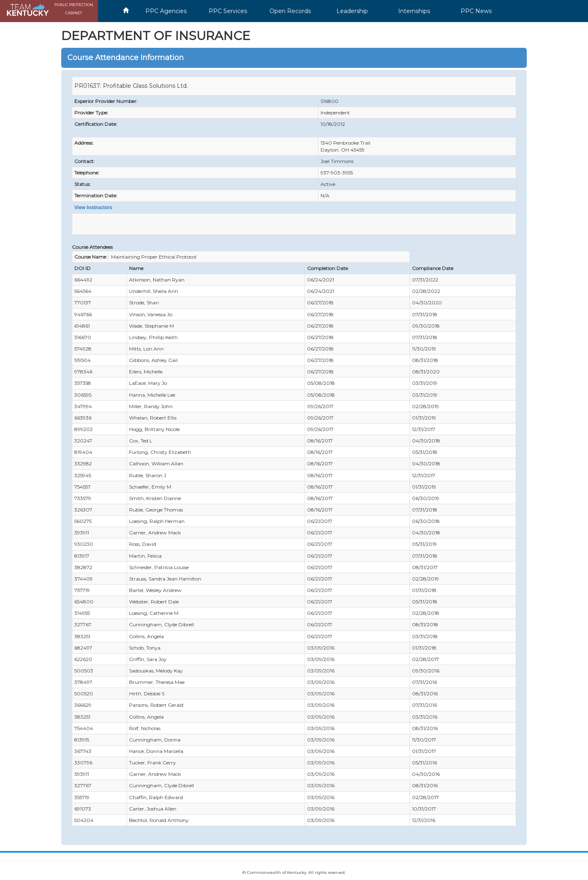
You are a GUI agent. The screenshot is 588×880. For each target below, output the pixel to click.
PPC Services (228, 11)
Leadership (352, 11)
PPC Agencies (166, 11)
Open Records (290, 11)
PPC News (476, 11)
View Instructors (93, 208)
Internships (414, 11)
